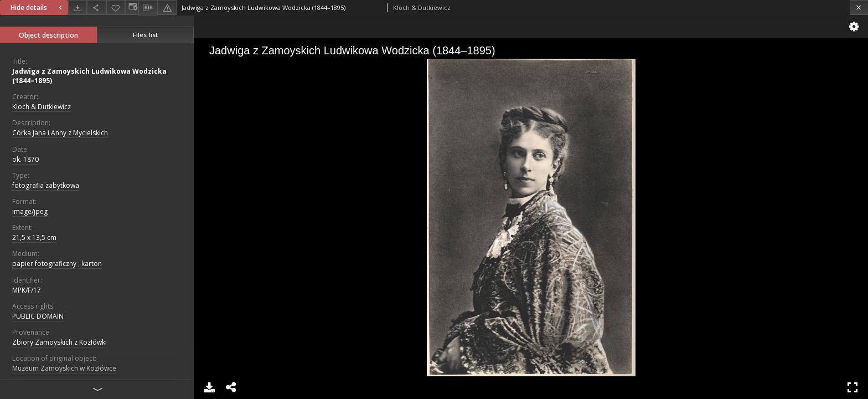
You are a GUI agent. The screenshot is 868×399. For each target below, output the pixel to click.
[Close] (859, 7)
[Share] (96, 7)
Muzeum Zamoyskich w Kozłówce (64, 368)
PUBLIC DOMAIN (38, 316)
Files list (145, 35)
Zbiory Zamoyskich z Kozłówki (60, 342)
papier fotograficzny (44, 264)
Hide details (38, 7)
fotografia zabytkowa (46, 185)
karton (92, 264)
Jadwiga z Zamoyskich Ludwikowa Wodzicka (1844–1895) (89, 76)
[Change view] (132, 7)
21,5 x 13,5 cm (34, 237)
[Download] (77, 7)
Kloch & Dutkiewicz (42, 107)
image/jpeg (30, 211)
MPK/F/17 (27, 290)
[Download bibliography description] (148, 8)
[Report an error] (167, 7)
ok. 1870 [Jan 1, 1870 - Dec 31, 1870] (25, 159)
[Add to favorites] (116, 7)
